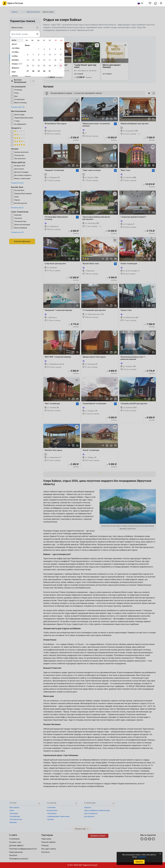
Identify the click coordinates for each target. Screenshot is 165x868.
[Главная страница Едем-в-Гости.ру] (13, 3)
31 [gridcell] (50, 71)
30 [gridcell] (44, 71)
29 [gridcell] (39, 71)
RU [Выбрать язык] (140, 3)
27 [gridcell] (28, 71)
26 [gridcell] (61, 66)
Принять (139, 862)
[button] (150, 3)
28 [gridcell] (33, 71)
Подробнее (142, 857)
